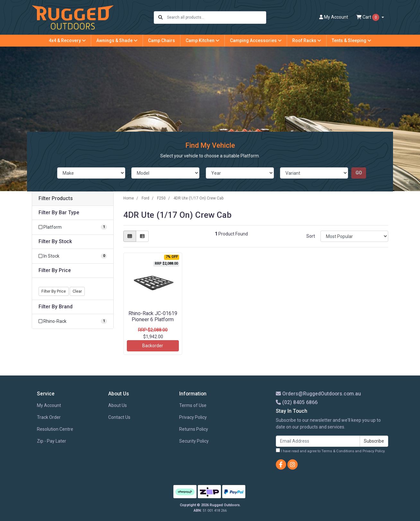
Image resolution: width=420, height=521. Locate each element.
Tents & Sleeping (351, 40)
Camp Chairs (162, 40)
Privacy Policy (193, 417)
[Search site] (161, 18)
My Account (49, 405)
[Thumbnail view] (130, 236)
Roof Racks (307, 40)
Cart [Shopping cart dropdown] (368, 17)
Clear (77, 291)
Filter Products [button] (56, 199)
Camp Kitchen (202, 40)
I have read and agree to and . (331, 451)
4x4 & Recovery (67, 40)
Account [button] (334, 17)
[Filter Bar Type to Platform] (73, 227)
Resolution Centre (55, 429)
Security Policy (194, 441)
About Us (118, 405)
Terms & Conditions (338, 451)
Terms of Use (193, 405)
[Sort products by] (354, 236)
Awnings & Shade (117, 40)
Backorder (153, 346)
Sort (311, 236)
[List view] (142, 236)
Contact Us (119, 417)
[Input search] (216, 18)
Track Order (49, 417)
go (359, 173)
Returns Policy (194, 429)
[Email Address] (318, 441)
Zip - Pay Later (52, 441)
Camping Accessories (256, 40)
